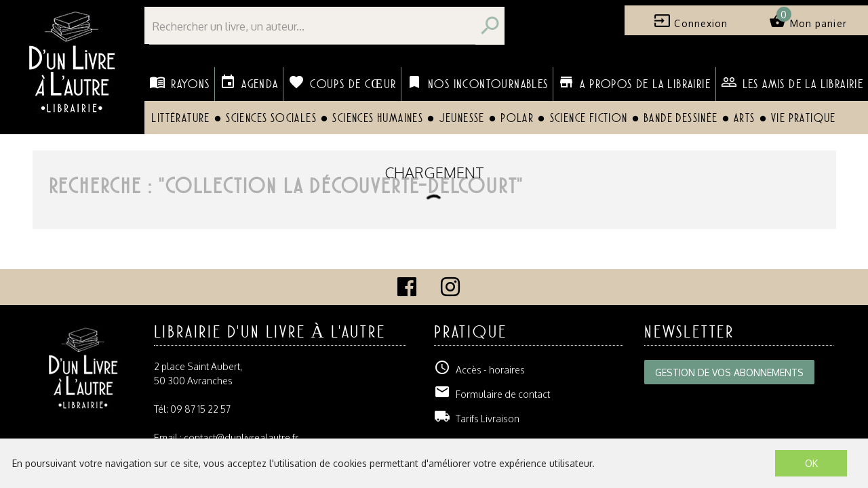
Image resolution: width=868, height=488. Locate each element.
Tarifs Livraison (477, 419)
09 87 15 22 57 (200, 409)
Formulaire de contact (492, 394)
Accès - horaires (479, 370)
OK (811, 463)
